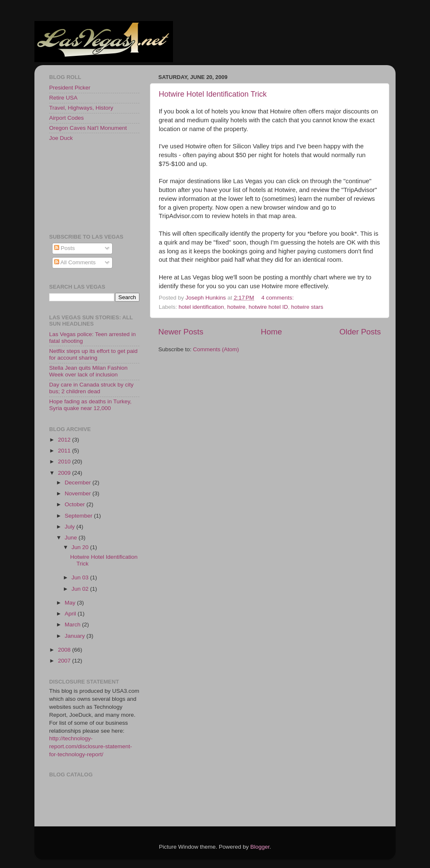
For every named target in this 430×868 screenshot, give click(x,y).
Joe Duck (61, 138)
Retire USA (63, 98)
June (72, 538)
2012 (65, 440)
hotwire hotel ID (268, 307)
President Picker (70, 88)
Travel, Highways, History (81, 108)
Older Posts (360, 332)
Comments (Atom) (216, 349)
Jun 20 (81, 547)
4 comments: (278, 298)
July (71, 527)
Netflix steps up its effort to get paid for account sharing (93, 354)
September (79, 516)
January (76, 636)
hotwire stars (307, 307)
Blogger (260, 847)
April (71, 614)
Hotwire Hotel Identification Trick (213, 94)
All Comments (75, 262)
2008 (65, 650)
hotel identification (201, 307)
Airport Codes (67, 118)
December (79, 483)
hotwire (236, 307)
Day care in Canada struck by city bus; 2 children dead (91, 388)
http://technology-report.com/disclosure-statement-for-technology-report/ (90, 746)
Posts (65, 248)
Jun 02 (81, 589)
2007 (65, 661)
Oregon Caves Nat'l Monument (88, 128)
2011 (65, 451)
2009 (65, 473)
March (73, 625)
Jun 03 (81, 577)
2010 (65, 462)
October (76, 504)
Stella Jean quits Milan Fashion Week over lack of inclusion (88, 371)
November (79, 493)
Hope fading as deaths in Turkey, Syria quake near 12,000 (90, 405)
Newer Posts (181, 332)
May (71, 603)
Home (271, 332)
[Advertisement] (87, 187)
